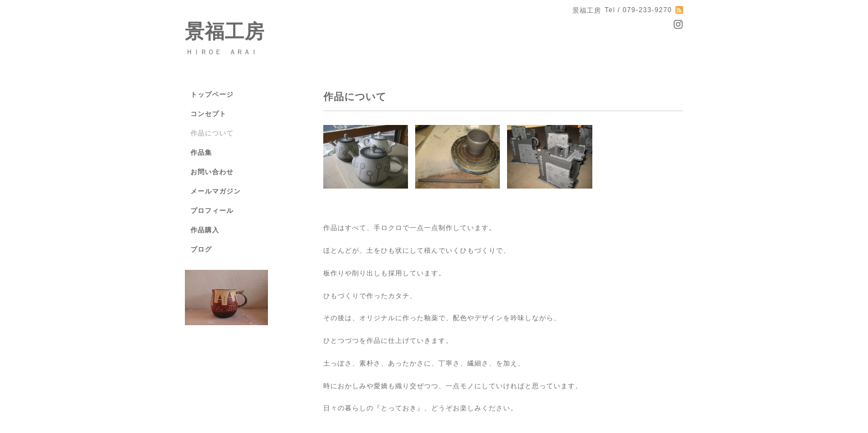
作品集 (201, 153)
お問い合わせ (212, 172)
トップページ (212, 95)
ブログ (201, 249)
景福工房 (225, 31)
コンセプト (208, 114)
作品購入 (205, 230)
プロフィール (212, 211)
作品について (212, 133)
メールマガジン (216, 191)
